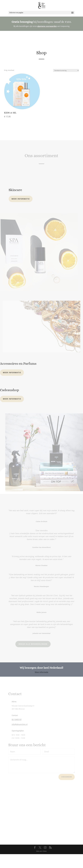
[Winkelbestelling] (66, 84)
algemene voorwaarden (47, 26)
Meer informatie (21, 213)
